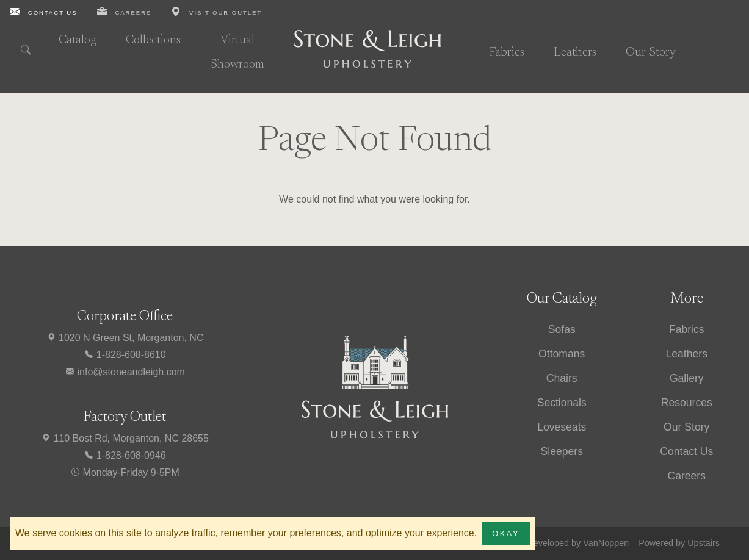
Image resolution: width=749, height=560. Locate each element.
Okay (506, 533)
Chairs (562, 378)
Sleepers (562, 451)
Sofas (562, 329)
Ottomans (562, 354)
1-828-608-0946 (125, 455)
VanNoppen (606, 543)
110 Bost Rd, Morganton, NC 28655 (125, 438)
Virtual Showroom (237, 52)
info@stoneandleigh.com (125, 372)
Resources (687, 403)
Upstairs (704, 543)
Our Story (651, 52)
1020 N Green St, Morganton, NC (125, 338)
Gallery (687, 378)
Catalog (78, 40)
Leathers (575, 52)
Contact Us (686, 451)
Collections (153, 40)
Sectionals (562, 403)
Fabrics (507, 52)
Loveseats (562, 427)
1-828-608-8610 (125, 355)
